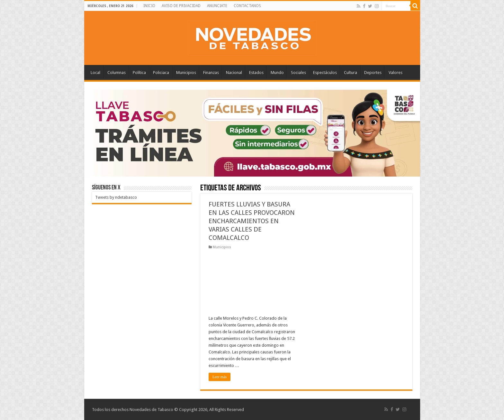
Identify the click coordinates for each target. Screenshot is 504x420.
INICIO (149, 6)
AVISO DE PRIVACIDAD (181, 6)
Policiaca (161, 73)
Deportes (373, 73)
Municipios (186, 73)
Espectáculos (325, 73)
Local (95, 73)
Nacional (234, 73)
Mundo (277, 73)
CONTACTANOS (247, 6)
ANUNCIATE (217, 6)
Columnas (117, 73)
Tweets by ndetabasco (116, 197)
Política (139, 73)
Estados (256, 73)
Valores (396, 73)
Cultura (351, 73)
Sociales (298, 73)
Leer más (220, 377)
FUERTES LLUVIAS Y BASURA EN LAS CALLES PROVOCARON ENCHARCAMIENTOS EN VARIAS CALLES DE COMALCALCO (252, 221)
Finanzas (211, 73)
